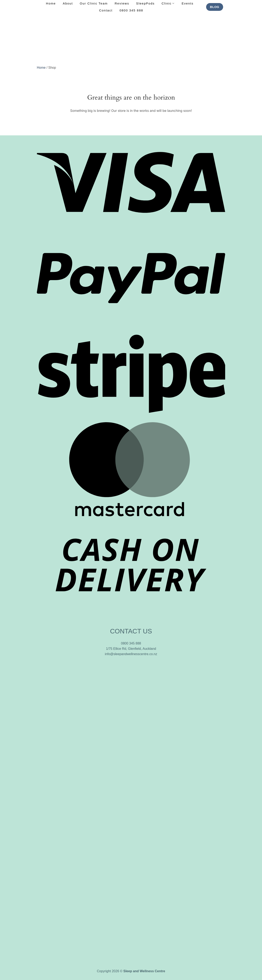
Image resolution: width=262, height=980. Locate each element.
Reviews (122, 3)
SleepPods (145, 3)
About (68, 3)
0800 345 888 (131, 10)
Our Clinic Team (94, 3)
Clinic (168, 3)
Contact (106, 10)
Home (51, 3)
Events (187, 3)
